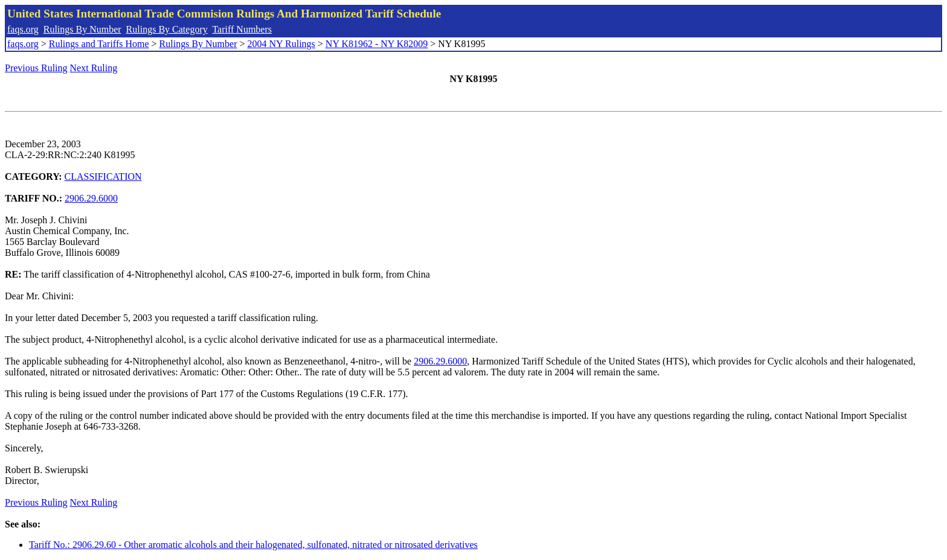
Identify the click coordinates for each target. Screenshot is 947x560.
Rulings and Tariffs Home (99, 44)
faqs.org (23, 29)
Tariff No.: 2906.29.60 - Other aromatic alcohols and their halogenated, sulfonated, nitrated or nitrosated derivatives (253, 545)
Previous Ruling (36, 68)
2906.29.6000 (91, 198)
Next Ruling (94, 68)
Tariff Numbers (242, 29)
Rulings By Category (167, 29)
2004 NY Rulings (281, 44)
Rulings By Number (82, 29)
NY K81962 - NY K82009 (377, 44)
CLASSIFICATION (103, 177)
